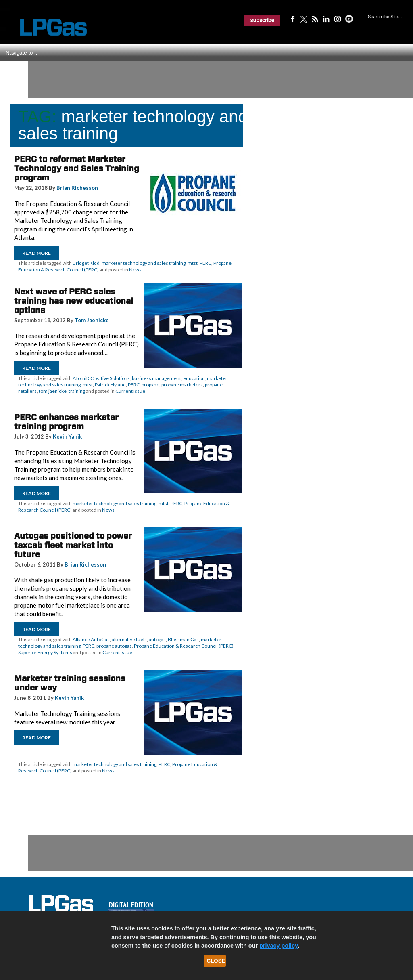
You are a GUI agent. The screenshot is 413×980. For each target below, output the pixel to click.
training (77, 391)
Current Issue (130, 391)
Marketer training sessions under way (70, 683)
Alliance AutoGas (91, 639)
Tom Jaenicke (92, 320)
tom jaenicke (53, 391)
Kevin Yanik (67, 436)
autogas (157, 639)
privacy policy (278, 946)
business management (156, 378)
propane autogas (114, 646)
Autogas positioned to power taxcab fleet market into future (73, 545)
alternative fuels (129, 639)
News (135, 270)
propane (150, 385)
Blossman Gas (183, 639)
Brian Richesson (77, 188)
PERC (205, 263)
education (194, 378)
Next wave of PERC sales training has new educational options (74, 301)
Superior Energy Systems (45, 652)
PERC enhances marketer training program (66, 422)
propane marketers (182, 385)
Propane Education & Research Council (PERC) (184, 646)
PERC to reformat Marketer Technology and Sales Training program (77, 168)
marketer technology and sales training (144, 263)
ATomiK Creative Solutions (101, 378)
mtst (193, 263)
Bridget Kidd (86, 263)
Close (216, 961)
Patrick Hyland (110, 385)
